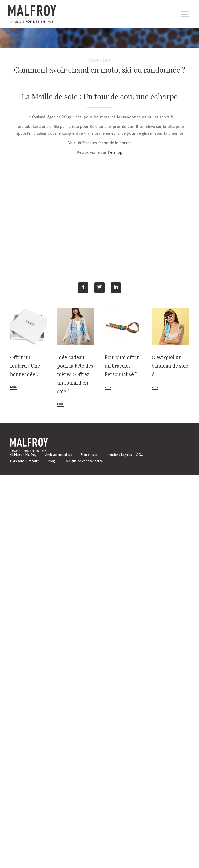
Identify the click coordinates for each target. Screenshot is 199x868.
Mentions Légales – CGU (125, 455)
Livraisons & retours (25, 461)
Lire (13, 387)
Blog (52, 461)
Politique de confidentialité (83, 461)
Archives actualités (59, 455)
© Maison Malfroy (23, 455)
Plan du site (89, 455)
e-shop (116, 153)
